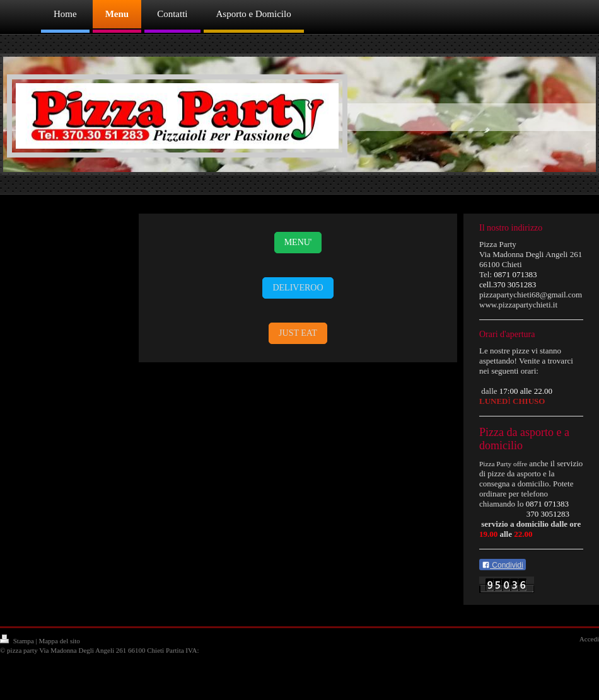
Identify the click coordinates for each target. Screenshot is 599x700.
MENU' (298, 242)
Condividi (503, 565)
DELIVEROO (298, 288)
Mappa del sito (59, 641)
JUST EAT (298, 333)
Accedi (589, 639)
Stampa (18, 641)
